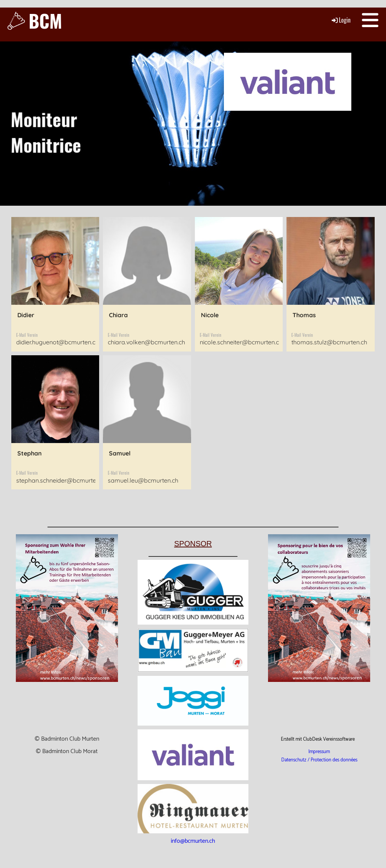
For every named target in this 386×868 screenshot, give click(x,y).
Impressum (319, 752)
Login (341, 20)
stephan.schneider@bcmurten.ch (62, 480)
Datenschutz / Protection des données (319, 760)
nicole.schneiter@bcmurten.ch (241, 342)
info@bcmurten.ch (193, 841)
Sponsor (193, 544)
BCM (45, 21)
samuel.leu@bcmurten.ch (143, 480)
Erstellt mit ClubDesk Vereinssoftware (318, 739)
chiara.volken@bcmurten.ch (146, 342)
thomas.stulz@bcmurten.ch (329, 342)
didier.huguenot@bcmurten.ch (57, 342)
